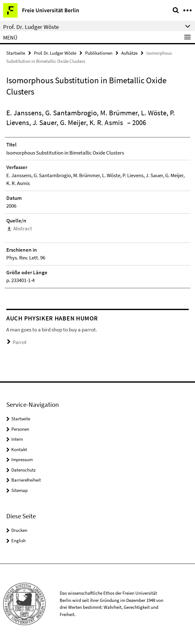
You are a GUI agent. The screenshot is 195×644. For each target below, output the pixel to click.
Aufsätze (129, 53)
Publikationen (99, 53)
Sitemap (19, 490)
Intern (17, 439)
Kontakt (19, 449)
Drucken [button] (19, 530)
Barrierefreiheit (26, 480)
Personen (20, 429)
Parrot (20, 342)
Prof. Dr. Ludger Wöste (55, 53)
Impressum (22, 459)
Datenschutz (23, 470)
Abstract (23, 228)
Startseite (16, 53)
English (19, 540)
